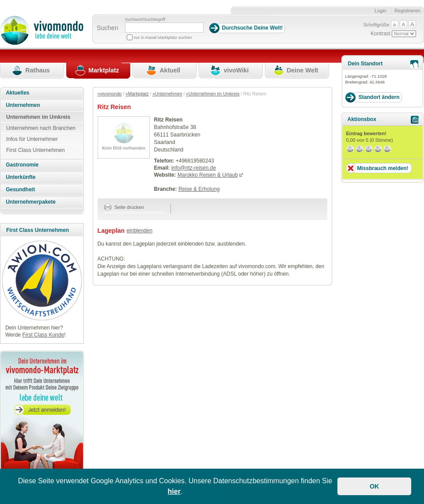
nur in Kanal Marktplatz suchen (163, 37)
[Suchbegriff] (164, 28)
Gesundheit (20, 189)
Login (380, 11)
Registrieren (407, 11)
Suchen (108, 28)
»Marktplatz (137, 94)
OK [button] (375, 486)
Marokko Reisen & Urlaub (208, 175)
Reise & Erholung (199, 189)
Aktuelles (17, 93)
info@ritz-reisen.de (194, 168)
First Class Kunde (43, 335)
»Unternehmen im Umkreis (213, 94)
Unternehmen (23, 105)
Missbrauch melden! (382, 168)
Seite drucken (124, 207)
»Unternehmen (167, 94)
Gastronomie (22, 165)
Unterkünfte (21, 177)
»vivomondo (110, 94)
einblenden (139, 231)
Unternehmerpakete (31, 202)
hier (174, 491)
